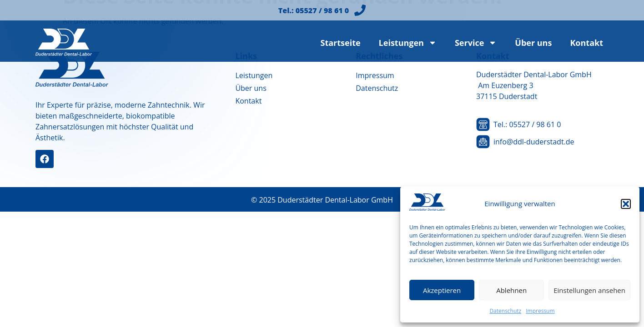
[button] (626, 204)
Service (476, 43)
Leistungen (408, 43)
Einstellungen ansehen (589, 290)
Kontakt (586, 43)
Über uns (533, 43)
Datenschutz (505, 311)
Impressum (540, 311)
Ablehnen (511, 290)
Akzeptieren (442, 290)
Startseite (340, 43)
